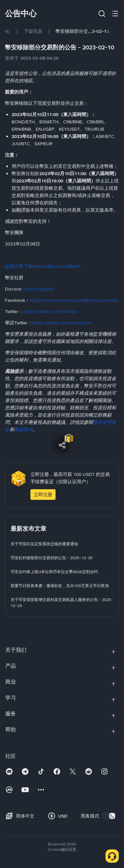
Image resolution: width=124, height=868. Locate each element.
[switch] (109, 816)
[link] (33, 31)
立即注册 (43, 495)
